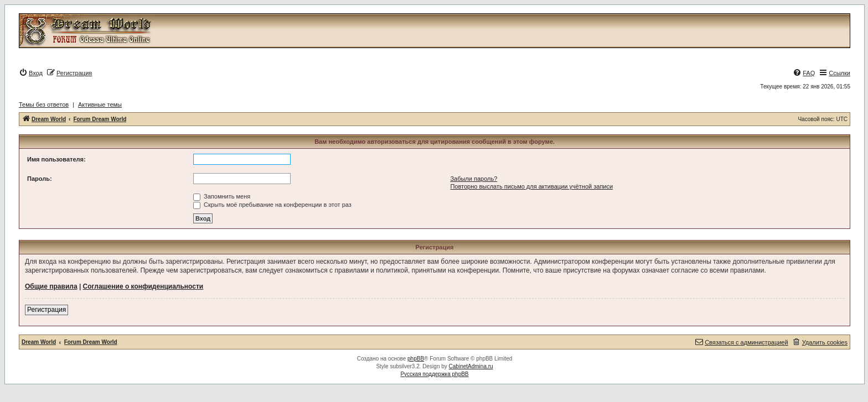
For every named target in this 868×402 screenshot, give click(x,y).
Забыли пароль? (474, 179)
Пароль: (40, 179)
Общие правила (51, 286)
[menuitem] (31, 73)
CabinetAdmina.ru (471, 366)
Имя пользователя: (56, 159)
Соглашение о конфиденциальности (143, 286)
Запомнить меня (222, 196)
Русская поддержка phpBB (434, 374)
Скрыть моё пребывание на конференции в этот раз (272, 205)
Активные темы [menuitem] (100, 105)
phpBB (416, 359)
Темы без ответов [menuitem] (44, 105)
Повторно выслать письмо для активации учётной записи (531, 186)
